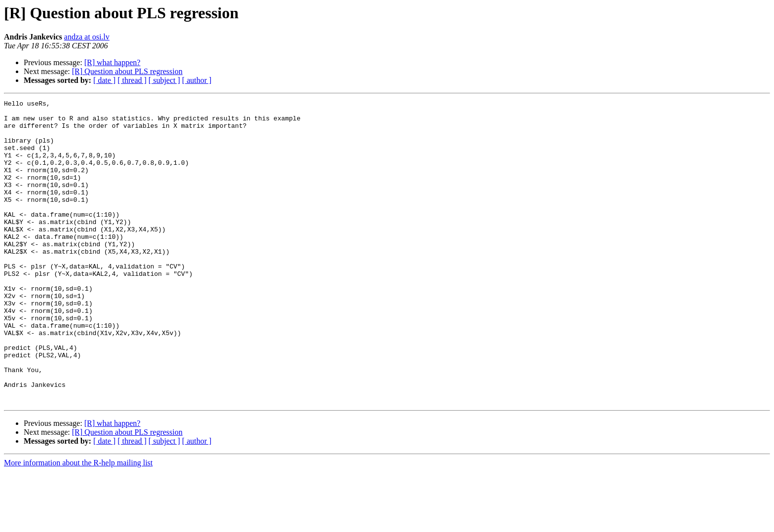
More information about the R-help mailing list (78, 523)
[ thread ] (132, 80)
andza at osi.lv (87, 37)
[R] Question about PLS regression (127, 71)
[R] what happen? (113, 62)
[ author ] (197, 80)
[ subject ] (164, 80)
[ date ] (104, 80)
